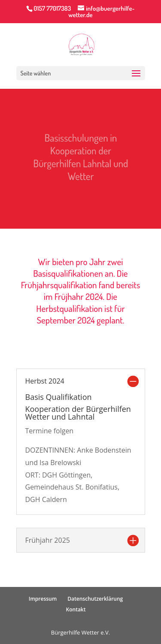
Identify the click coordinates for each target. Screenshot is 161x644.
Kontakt (76, 609)
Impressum (43, 599)
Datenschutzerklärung (95, 599)
